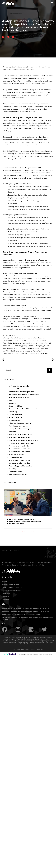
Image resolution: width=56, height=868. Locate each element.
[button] (3, 37)
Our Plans (6, 594)
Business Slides (15, 406)
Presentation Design (10, 584)
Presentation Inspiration (19, 446)
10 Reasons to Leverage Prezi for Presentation (21, 614)
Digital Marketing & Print (12, 587)
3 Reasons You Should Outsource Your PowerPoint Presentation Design (28, 619)
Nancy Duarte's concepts (20, 429)
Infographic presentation (20, 423)
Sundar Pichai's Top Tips (19, 463)
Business (12, 403)
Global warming (15, 415)
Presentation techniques (20, 449)
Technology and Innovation (21, 466)
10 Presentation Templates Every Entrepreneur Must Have (26, 611)
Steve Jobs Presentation (19, 460)
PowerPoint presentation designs (23, 440)
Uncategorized (15, 472)
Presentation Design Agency (21, 443)
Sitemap (6, 600)
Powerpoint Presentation (20, 437)
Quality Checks (15, 457)
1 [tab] (23, 531)
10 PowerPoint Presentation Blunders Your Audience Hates (26, 608)
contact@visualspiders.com (18, 553)
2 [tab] (25, 531)
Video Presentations (18, 475)
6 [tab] (33, 531)
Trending (13, 469)
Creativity (13, 412)
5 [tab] (31, 531)
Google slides (14, 420)
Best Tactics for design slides (21, 392)
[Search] (49, 370)
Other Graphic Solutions (12, 591)
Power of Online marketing (20, 435)
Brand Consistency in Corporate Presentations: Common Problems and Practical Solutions (24, 522)
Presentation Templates (19, 452)
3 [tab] (27, 531)
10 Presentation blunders (20, 386)
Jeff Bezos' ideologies (18, 426)
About (4, 581)
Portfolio (12, 432)
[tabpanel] (28, 509)
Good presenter (16, 417)
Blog (11, 400)
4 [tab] (29, 531)
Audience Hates (16, 389)
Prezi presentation (17, 455)
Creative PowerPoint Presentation (24, 409)
